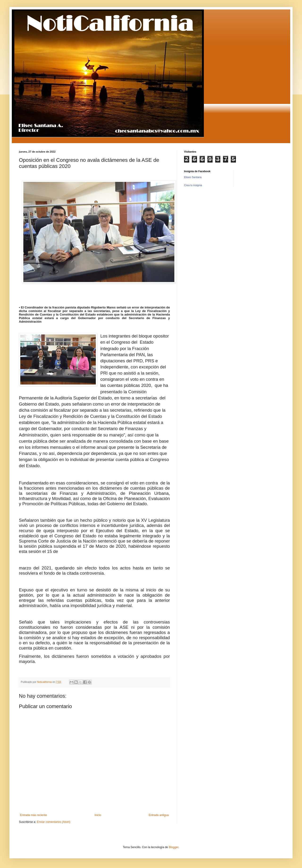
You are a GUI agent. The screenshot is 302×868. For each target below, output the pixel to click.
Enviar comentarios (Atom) (54, 822)
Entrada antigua (159, 815)
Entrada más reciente (34, 815)
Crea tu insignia (193, 185)
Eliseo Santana (193, 177)
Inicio (98, 815)
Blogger (174, 847)
